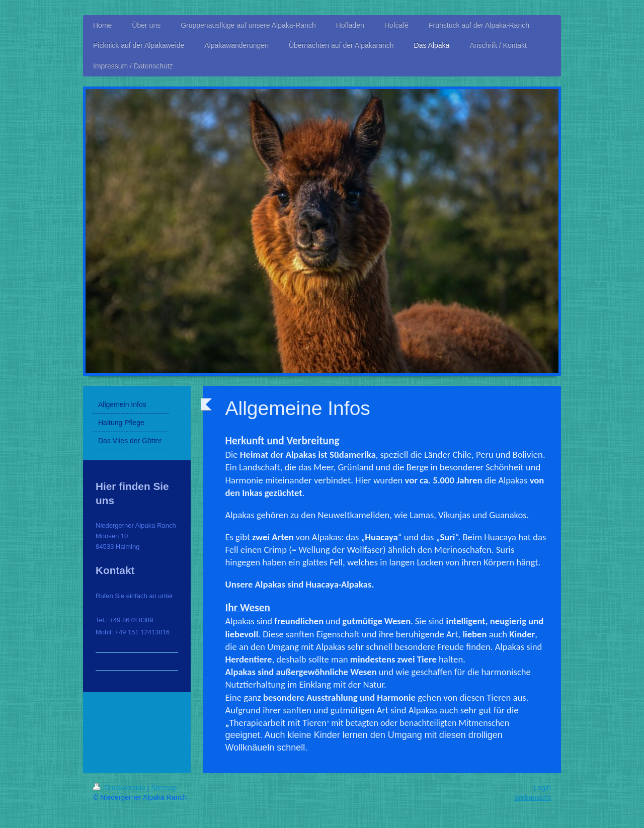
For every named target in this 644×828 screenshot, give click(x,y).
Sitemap (164, 788)
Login (542, 788)
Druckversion (120, 788)
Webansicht (533, 797)
